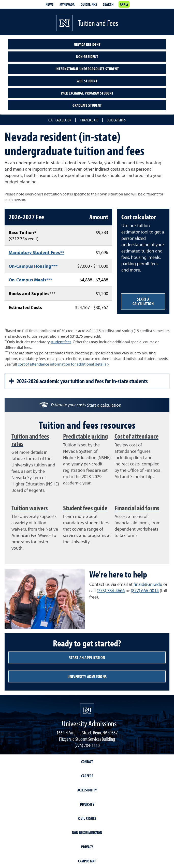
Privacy (87, 847)
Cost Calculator (60, 120)
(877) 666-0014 (145, 591)
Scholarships (116, 120)
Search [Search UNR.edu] (108, 4)
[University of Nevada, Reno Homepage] (87, 710)
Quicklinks (89, 4)
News (49, 4)
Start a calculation (143, 301)
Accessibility (87, 790)
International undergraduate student (87, 69)
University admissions (87, 676)
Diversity (87, 804)
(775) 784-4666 (111, 591)
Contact (87, 762)
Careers (87, 776)
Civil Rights (87, 818)
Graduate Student (87, 105)
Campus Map (87, 861)
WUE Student (87, 81)
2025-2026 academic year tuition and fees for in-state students (78, 381)
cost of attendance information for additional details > (64, 364)
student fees (61, 342)
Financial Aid (89, 120)
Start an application (87, 657)
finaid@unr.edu (148, 584)
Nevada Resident (87, 44)
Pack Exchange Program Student (87, 93)
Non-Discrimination (87, 833)
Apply (124, 4)
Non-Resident (87, 57)
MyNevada (67, 4)
